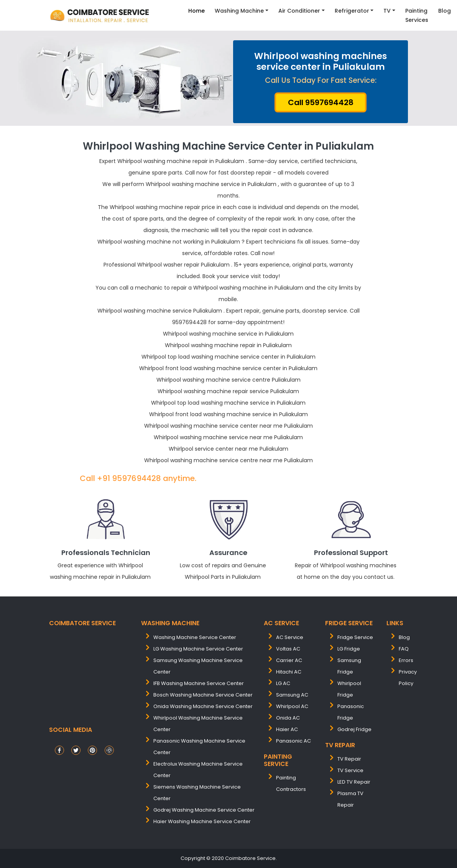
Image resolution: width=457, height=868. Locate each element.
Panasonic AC (293, 741)
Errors (406, 660)
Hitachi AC (289, 672)
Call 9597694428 (321, 102)
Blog (445, 11)
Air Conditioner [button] (299, 11)
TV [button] (387, 11)
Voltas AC (288, 649)
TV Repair (349, 759)
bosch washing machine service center (203, 695)
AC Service (290, 637)
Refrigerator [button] (352, 11)
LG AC (283, 683)
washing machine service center (195, 637)
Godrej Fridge (354, 729)
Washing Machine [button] (239, 11)
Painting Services (417, 15)
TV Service (350, 770)
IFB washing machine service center (199, 683)
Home (196, 11)
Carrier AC (289, 660)
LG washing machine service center (198, 649)
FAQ (404, 649)
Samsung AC (292, 695)
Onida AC (288, 718)
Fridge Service (355, 637)
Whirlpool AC (292, 706)
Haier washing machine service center (202, 821)
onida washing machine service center (203, 706)
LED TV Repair (354, 782)
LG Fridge (349, 649)
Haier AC (287, 729)
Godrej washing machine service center (204, 810)
